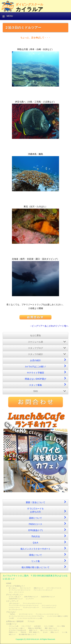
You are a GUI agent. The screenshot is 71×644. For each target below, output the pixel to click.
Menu (10, 16)
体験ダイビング (38, 588)
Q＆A (35, 543)
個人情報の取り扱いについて (35, 567)
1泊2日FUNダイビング (48, 597)
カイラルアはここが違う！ (35, 367)
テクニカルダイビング (49, 607)
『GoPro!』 (12, 614)
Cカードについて (25, 588)
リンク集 (35, 561)
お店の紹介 (35, 360)
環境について (35, 555)
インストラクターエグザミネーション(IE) (30, 618)
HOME (9, 583)
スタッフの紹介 (35, 354)
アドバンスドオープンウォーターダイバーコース (24, 605)
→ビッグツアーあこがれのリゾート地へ (49, 326)
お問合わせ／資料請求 (15, 621)
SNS (36, 391)
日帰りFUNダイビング (31, 597)
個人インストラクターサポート (35, 549)
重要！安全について (35, 502)
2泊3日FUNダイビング (16, 599)
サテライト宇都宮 (35, 373)
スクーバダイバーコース (54, 588)
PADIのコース (35, 524)
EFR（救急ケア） (35, 632)
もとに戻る (35, 335)
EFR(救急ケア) (36, 530)
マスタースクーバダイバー (31, 607)
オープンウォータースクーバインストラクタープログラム (26, 616)
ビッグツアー (30, 599)
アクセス (31, 621)
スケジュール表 (35, 342)
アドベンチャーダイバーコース (32, 603)
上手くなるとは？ (14, 603)
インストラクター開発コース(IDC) (57, 616)
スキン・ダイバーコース (16, 592)
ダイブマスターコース (16, 610)
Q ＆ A (45, 632)
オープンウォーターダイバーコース (20, 590)
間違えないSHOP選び (35, 379)
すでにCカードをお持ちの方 (35, 510)
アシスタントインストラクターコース (47, 614)
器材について (35, 518)
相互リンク (12, 634)
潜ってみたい (13, 588)
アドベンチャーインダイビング (43, 590)
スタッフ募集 (35, 385)
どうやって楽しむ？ (15, 597)
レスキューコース (14, 607)
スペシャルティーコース (49, 605)
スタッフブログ (35, 348)
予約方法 (35, 536)
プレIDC (11, 618)
